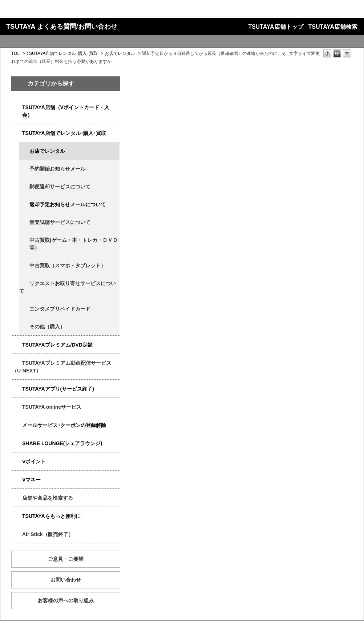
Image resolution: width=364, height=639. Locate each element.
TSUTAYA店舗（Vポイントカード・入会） (66, 111)
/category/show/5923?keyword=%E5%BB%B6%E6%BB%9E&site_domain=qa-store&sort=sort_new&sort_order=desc (17, 363)
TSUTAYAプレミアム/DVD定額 (57, 345)
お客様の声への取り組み (66, 600)
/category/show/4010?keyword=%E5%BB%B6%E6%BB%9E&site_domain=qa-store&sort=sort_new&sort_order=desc (17, 407)
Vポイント (34, 462)
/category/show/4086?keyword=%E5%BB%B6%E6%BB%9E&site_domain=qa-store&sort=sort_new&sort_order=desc (17, 498)
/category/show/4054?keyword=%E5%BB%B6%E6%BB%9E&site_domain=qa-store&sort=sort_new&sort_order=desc (17, 133)
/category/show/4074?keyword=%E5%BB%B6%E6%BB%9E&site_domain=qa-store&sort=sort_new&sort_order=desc (17, 462)
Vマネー (31, 480)
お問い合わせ (66, 580)
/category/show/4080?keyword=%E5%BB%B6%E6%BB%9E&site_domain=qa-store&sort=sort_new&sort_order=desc (17, 425)
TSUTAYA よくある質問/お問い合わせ (62, 27)
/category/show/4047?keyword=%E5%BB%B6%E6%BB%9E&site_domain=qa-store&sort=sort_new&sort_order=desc (17, 107)
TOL (15, 53)
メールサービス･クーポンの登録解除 (64, 425)
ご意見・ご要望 (66, 559)
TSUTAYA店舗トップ (276, 27)
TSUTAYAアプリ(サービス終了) (58, 389)
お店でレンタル (120, 53)
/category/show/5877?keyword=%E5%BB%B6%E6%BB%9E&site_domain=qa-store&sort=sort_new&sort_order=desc (17, 444)
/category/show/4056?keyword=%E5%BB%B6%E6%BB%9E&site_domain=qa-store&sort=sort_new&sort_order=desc (24, 309)
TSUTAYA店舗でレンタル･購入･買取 (62, 53)
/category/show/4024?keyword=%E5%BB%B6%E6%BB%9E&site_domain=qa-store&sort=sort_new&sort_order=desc (17, 516)
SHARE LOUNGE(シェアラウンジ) (62, 443)
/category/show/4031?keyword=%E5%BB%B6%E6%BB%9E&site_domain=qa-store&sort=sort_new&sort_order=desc (17, 345)
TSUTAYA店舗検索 (333, 27)
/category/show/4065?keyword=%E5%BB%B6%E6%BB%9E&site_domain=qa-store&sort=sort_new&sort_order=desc (24, 283)
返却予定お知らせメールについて (68, 204)
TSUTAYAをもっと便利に (51, 516)
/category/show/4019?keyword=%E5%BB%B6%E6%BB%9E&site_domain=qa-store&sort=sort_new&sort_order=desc (17, 389)
